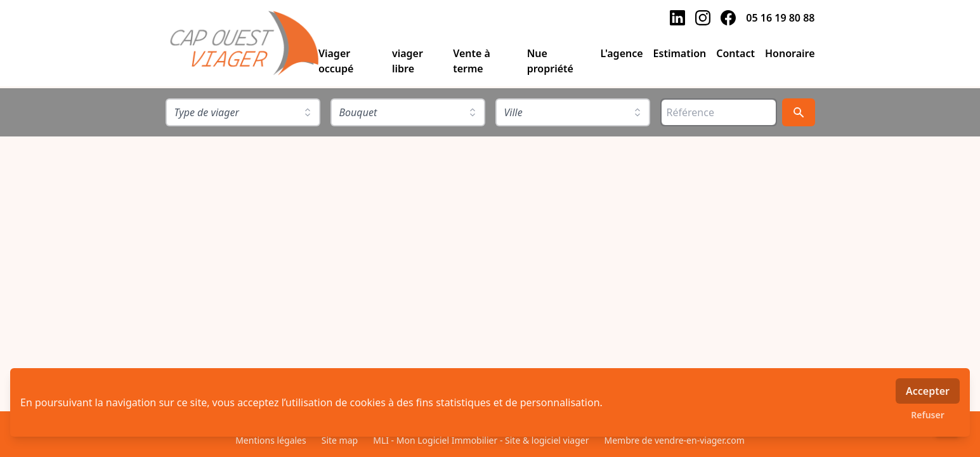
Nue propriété (550, 61)
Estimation (680, 53)
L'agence (621, 53)
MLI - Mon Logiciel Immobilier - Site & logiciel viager (481, 440)
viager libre (408, 61)
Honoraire (790, 53)
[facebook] (728, 18)
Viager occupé (336, 61)
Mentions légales (271, 440)
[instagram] (703, 18)
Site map (340, 440)
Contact (735, 53)
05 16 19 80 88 (780, 18)
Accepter (928, 391)
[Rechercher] (799, 112)
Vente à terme (472, 61)
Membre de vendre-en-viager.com (674, 440)
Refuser (928, 415)
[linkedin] (677, 18)
